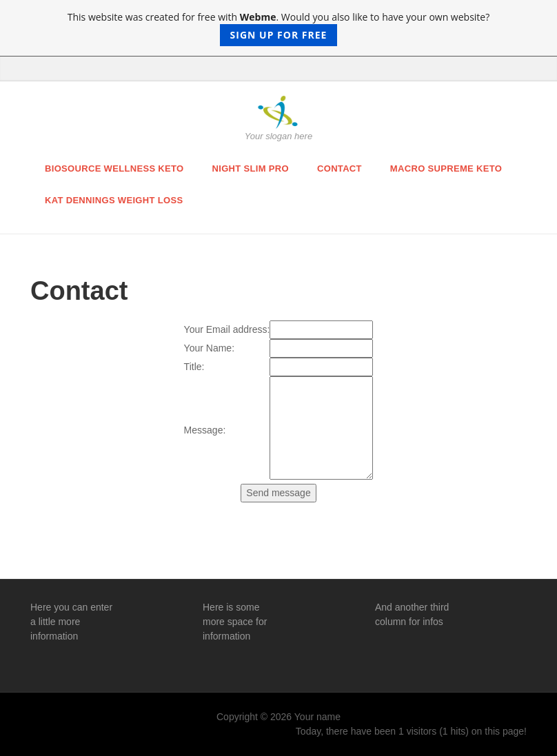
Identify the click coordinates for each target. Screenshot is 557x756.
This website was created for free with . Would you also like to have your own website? (279, 28)
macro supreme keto (446, 168)
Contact (340, 168)
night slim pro (251, 168)
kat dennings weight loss (114, 200)
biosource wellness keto (114, 168)
